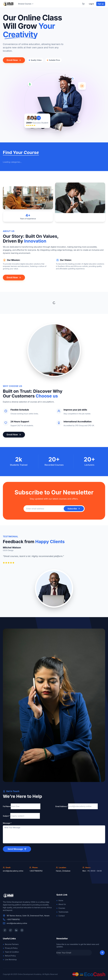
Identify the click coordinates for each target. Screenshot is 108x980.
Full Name (7, 806)
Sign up (101, 4)
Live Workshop (10, 960)
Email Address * (62, 806)
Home (60, 901)
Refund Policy (9, 956)
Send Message (17, 849)
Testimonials (62, 912)
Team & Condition (11, 952)
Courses (61, 908)
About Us (61, 904)
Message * (7, 823)
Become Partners (11, 944)
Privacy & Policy (10, 948)
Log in (91, 4)
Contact (61, 916)
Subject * (7, 816)
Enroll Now (14, 60)
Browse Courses (26, 4)
